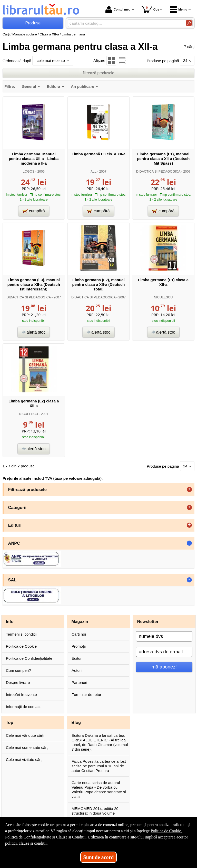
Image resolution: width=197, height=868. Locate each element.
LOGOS (29, 171)
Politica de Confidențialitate (29, 658)
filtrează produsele (99, 73)
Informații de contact (23, 707)
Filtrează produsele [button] (27, 489)
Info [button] (10, 621)
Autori (77, 670)
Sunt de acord (99, 857)
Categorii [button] (17, 507)
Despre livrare (18, 682)
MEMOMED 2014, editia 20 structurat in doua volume (95, 811)
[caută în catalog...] (125, 23)
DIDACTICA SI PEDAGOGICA (158, 171)
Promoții (79, 646)
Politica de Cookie (21, 646)
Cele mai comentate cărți (27, 747)
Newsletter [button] (148, 621)
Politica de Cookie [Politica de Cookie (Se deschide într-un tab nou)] (166, 831)
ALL (93, 171)
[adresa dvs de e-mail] (164, 652)
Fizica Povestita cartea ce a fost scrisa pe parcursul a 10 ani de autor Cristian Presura (99, 766)
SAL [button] (12, 580)
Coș (150, 9)
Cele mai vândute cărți (25, 735)
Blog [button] (76, 722)
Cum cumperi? (18, 670)
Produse (33, 23)
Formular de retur (86, 695)
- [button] (189, 543)
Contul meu (118, 10)
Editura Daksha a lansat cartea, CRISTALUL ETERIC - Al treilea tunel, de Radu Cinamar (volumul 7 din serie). (100, 742)
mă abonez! (164, 667)
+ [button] (189, 489)
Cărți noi (79, 634)
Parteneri (79, 682)
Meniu (179, 10)
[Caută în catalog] (189, 23)
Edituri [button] (15, 525)
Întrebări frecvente (21, 695)
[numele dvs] (164, 636)
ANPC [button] (14, 543)
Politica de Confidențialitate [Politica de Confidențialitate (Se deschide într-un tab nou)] (28, 837)
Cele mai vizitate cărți (24, 759)
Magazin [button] (80, 621)
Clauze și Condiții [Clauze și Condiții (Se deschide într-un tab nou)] (71, 837)
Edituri (77, 658)
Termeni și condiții (21, 634)
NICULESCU (163, 297)
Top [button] (10, 722)
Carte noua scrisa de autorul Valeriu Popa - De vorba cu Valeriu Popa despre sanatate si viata (99, 790)
